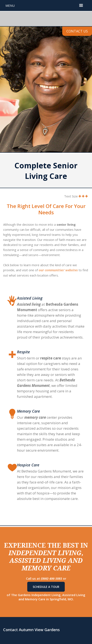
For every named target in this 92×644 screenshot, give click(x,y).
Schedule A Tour (46, 587)
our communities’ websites (58, 270)
